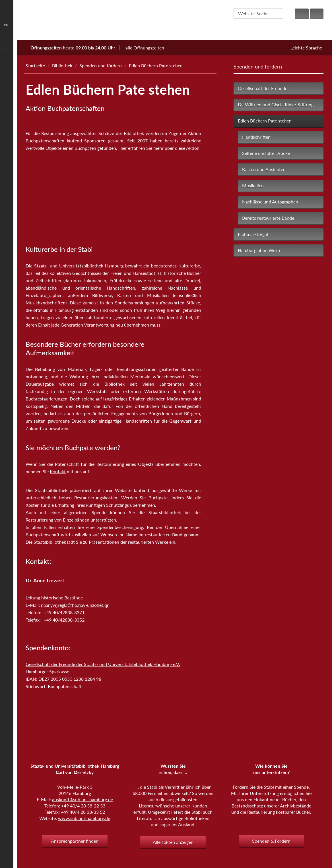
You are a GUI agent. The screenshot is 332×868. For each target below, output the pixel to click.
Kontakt (58, 471)
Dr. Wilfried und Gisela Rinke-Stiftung (276, 104)
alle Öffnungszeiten (149, 48)
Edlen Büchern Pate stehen (265, 121)
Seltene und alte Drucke (266, 153)
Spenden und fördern (101, 66)
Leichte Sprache (306, 48)
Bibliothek (62, 66)
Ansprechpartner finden (75, 841)
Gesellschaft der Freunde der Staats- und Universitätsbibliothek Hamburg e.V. (103, 664)
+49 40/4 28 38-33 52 (83, 812)
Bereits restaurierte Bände (268, 218)
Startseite (35, 66)
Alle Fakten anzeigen (173, 842)
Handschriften (256, 137)
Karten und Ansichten (264, 169)
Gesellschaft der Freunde (263, 88)
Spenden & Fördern (271, 841)
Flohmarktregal (253, 234)
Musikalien (253, 185)
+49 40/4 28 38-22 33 (83, 806)
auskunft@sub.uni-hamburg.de (83, 799)
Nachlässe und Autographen (270, 202)
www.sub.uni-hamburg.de (84, 818)
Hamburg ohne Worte (260, 250)
